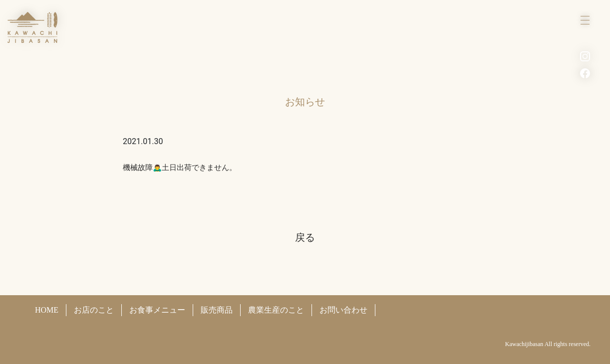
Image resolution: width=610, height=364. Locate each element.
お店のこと (94, 310)
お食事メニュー (157, 310)
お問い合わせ (343, 310)
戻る (305, 237)
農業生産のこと (276, 310)
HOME (47, 310)
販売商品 (217, 310)
